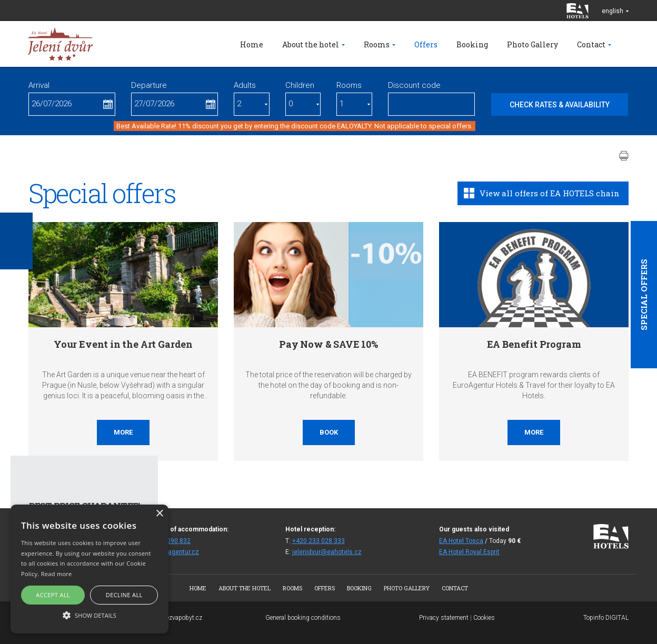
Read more (57, 574)
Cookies (484, 618)
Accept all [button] (53, 595)
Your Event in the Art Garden (123, 344)
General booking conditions (303, 618)
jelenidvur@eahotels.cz (327, 552)
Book (329, 432)
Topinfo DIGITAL (606, 618)
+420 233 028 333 (318, 541)
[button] (89, 615)
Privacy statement (444, 618)
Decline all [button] (124, 595)
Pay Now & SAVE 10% (328, 344)
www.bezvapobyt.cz (175, 618)
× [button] (159, 514)
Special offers (644, 295)
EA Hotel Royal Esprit (469, 552)
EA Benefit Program (534, 344)
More (123, 432)
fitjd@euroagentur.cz (168, 552)
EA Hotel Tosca (461, 541)
